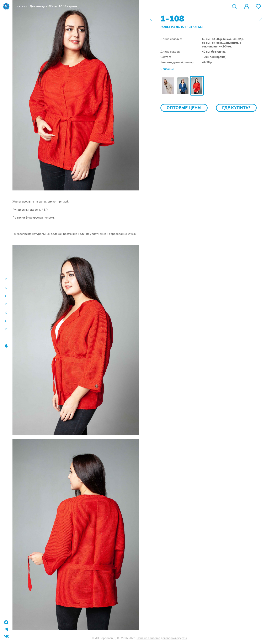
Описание (167, 69)
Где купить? (236, 108)
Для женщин (38, 6)
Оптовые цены (184, 108)
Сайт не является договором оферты (162, 638)
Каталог (22, 6)
